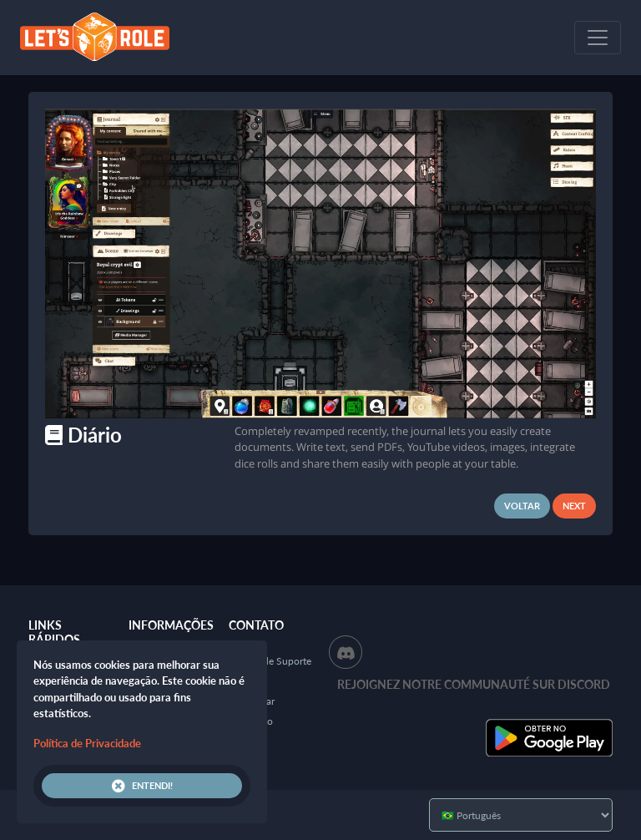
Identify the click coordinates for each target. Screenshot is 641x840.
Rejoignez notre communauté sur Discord (474, 684)
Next (574, 506)
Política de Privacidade (87, 743)
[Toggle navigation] (598, 38)
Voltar (522, 506)
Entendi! (142, 786)
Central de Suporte (270, 661)
